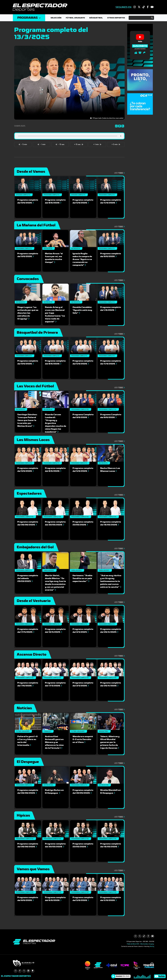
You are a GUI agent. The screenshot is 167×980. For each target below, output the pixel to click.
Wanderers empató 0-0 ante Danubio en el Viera (83, 739)
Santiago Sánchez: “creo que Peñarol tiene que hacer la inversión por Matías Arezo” (27, 420)
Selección (56, 18)
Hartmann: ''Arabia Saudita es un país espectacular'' (82, 578)
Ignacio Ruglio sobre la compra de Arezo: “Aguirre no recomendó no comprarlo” (82, 259)
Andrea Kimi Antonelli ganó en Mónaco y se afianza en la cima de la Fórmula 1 (54, 742)
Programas (29, 18)
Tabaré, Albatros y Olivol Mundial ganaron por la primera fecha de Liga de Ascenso (110, 742)
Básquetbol (96, 18)
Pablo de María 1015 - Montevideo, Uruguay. (141, 944)
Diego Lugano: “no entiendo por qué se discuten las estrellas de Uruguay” (28, 313)
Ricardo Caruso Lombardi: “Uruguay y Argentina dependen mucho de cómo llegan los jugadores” (56, 423)
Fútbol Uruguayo (75, 18)
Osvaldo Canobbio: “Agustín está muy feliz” (82, 310)
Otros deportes (116, 18)
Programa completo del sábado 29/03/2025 (28, 578)
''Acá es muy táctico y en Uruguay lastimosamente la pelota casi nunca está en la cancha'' (111, 581)
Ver (119, 173)
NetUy (152, 946)
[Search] (141, 18)
